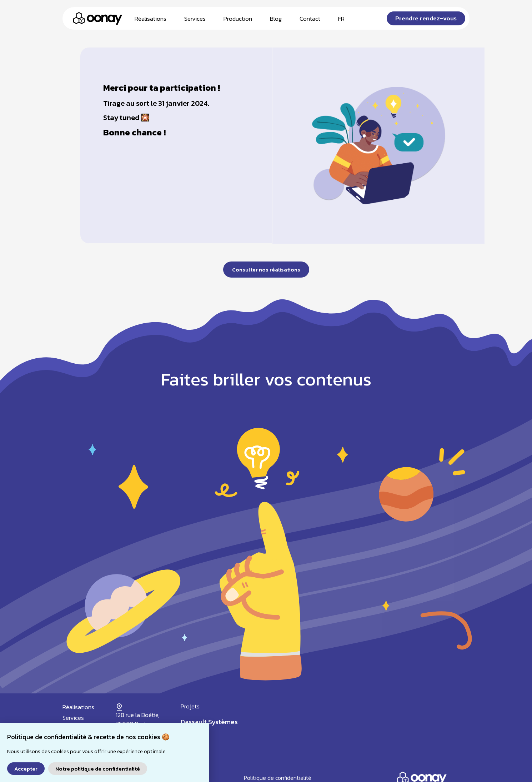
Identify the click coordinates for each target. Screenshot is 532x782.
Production (238, 19)
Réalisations (150, 19)
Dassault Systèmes (209, 722)
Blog (276, 19)
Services (195, 19)
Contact (310, 19)
